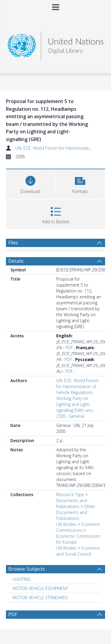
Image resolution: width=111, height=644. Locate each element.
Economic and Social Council (78, 551)
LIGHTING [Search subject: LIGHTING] (22, 579)
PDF (69, 348)
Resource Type (70, 495)
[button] (80, 183)
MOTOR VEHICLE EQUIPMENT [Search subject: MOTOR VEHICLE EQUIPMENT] (40, 588)
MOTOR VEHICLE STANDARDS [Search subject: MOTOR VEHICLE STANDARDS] (40, 598)
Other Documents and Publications (76, 512)
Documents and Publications (72, 503)
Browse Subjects (27, 569)
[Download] (31, 183)
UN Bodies (66, 524)
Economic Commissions (78, 527)
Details (16, 261)
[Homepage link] (56, 44)
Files (13, 243)
